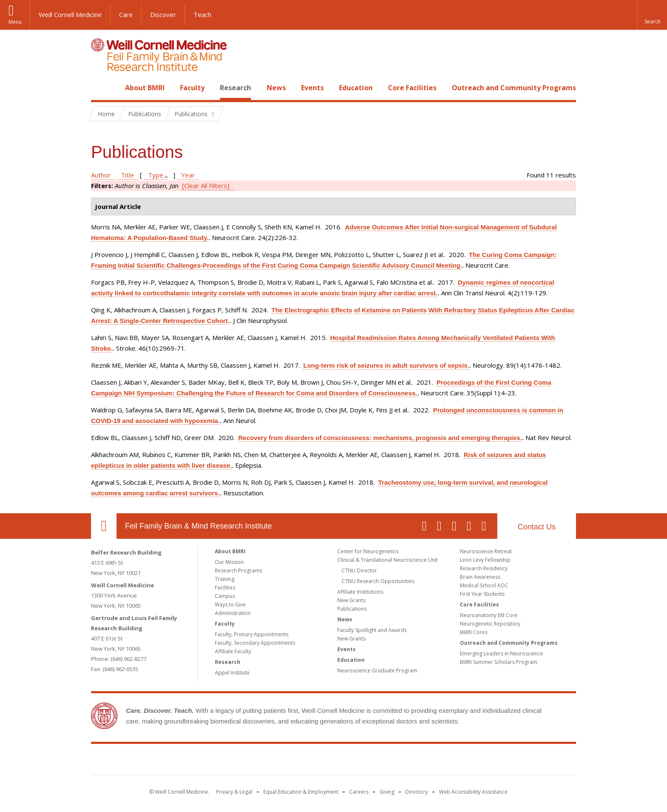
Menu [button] (15, 22)
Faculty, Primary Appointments (252, 634)
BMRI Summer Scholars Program (499, 662)
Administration (233, 613)
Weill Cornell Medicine (70, 14)
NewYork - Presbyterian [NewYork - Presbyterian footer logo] (405, 761)
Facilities (225, 588)
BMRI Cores (474, 632)
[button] (652, 15)
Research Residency (484, 568)
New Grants (351, 600)
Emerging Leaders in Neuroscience (502, 653)
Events (312, 88)
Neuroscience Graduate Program (377, 670)
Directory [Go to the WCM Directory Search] (417, 792)
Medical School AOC (484, 585)
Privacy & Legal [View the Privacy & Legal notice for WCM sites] (234, 792)
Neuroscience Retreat (486, 551)
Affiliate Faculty (233, 651)
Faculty (192, 88)
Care (126, 14)
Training (225, 579)
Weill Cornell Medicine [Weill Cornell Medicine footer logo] (271, 761)
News (276, 88)
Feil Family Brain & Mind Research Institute (198, 526)
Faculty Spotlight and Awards (372, 630)
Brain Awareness (480, 577)
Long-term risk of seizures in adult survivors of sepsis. (386, 365)
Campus (225, 596)
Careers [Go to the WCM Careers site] (359, 792)
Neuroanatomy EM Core (489, 615)
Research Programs (238, 570)
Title (127, 175)
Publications (352, 609)
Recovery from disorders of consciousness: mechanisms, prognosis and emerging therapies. (380, 438)
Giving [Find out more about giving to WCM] (387, 792)
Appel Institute (232, 673)
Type (156, 175)
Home (100, 88)
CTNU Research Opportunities (378, 581)
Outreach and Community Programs (514, 88)
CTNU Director (359, 570)
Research (235, 88)
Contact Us (537, 527)
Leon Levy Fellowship (485, 560)
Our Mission (229, 562)
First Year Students (482, 594)
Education (356, 88)
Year (188, 175)
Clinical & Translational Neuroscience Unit (388, 560)
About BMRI (145, 88)
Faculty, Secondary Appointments (255, 643)
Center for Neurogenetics (368, 551)
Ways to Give (230, 605)
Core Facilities (412, 88)
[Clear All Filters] (206, 186)
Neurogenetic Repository (490, 624)
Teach (202, 14)
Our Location (104, 526)
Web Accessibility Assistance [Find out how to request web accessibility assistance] (473, 792)
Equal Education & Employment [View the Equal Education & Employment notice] (301, 792)
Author (101, 175)
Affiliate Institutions (360, 592)
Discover (163, 14)
